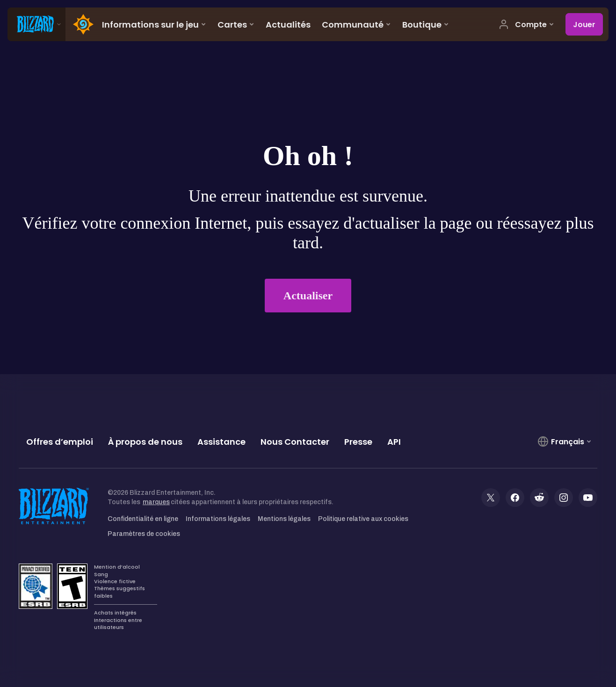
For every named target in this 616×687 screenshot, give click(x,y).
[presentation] (36, 24)
